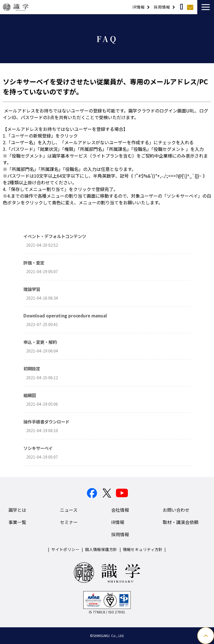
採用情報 (162, 7)
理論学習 (32, 289)
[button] (206, 7)
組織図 (30, 395)
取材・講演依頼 (182, 7)
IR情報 (138, 7)
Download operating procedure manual (65, 315)
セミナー (69, 522)
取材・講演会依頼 (181, 522)
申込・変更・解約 (40, 342)
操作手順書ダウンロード (46, 422)
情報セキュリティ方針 (143, 549)
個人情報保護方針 (101, 549)
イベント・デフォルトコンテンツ (55, 236)
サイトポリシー (65, 549)
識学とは (17, 510)
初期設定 (32, 368)
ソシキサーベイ (38, 448)
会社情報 (120, 510)
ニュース (69, 510)
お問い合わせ (191, 7)
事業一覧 (17, 522)
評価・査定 (34, 263)
